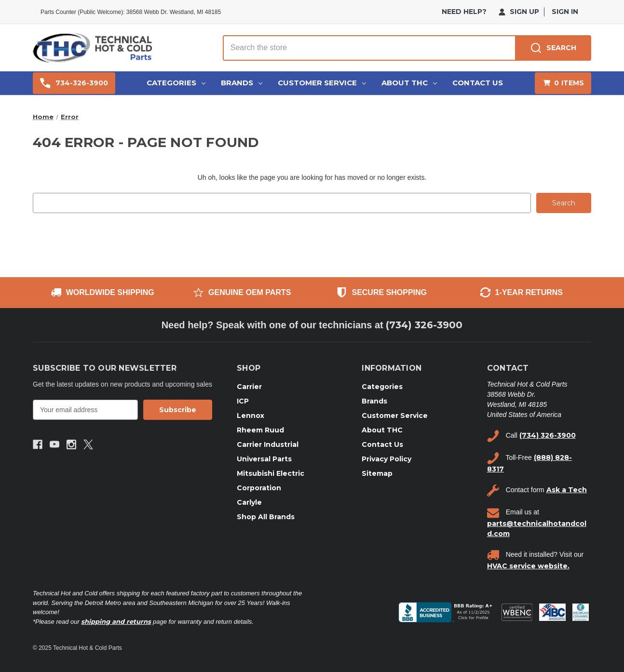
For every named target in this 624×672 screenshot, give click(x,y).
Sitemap (377, 473)
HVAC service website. (528, 565)
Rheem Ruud (260, 430)
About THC (409, 83)
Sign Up (519, 12)
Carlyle (249, 502)
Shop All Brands (266, 516)
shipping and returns (116, 621)
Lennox (251, 415)
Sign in (565, 12)
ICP (243, 401)
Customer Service (322, 83)
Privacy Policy (387, 458)
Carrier (249, 386)
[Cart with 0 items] (563, 83)
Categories (176, 83)
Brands (242, 83)
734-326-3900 (74, 83)
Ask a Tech (567, 490)
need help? (464, 12)
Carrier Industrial (268, 444)
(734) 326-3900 (424, 325)
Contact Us (478, 83)
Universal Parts (264, 458)
